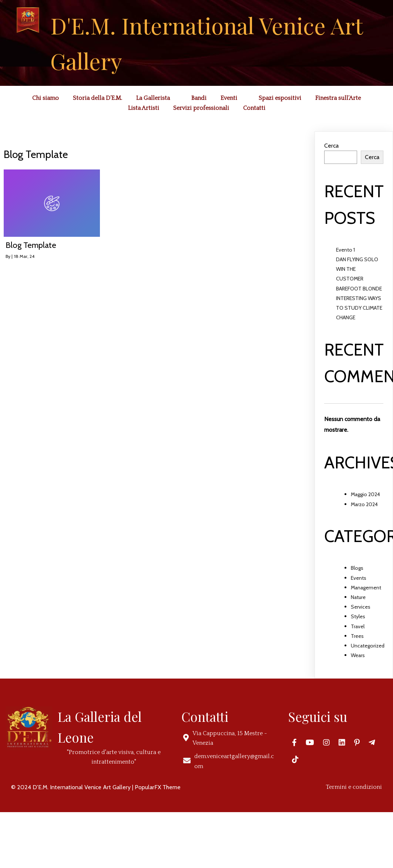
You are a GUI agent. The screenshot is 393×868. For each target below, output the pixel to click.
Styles (358, 616)
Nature (358, 597)
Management (366, 588)
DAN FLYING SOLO (357, 259)
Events (359, 578)
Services (361, 607)
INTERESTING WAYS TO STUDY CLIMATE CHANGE (359, 308)
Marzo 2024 (364, 504)
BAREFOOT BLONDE (359, 289)
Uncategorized (368, 646)
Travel (358, 626)
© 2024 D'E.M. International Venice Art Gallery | (73, 787)
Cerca (331, 146)
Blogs (357, 568)
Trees (357, 636)
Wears (358, 655)
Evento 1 (345, 250)
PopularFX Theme (158, 787)
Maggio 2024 (365, 494)
